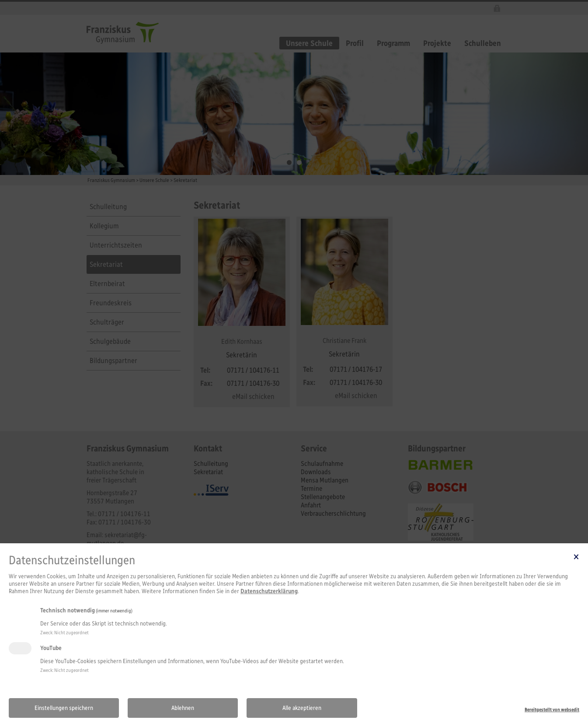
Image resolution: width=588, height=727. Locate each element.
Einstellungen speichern (64, 708)
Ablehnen (183, 708)
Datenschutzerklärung (269, 591)
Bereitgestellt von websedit (552, 710)
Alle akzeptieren (302, 708)
